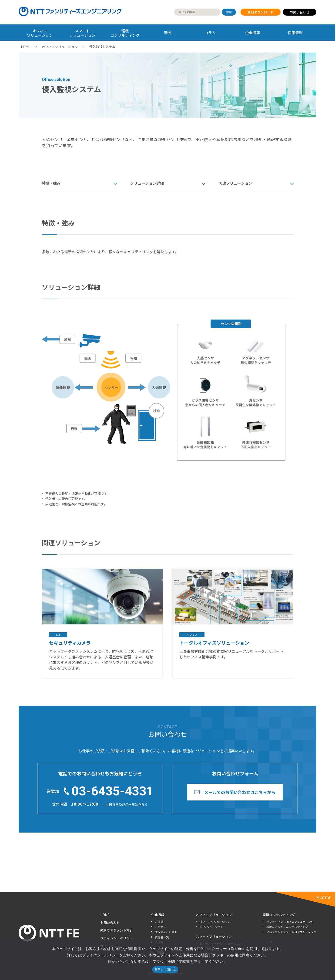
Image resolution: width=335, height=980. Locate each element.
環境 (125, 33)
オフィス (40, 33)
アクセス (160, 927)
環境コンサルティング (279, 915)
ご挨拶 (159, 922)
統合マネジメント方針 (117, 930)
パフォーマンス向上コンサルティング (290, 922)
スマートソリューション (214, 937)
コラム (210, 33)
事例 (167, 33)
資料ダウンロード (261, 12)
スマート (82, 33)
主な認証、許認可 (166, 932)
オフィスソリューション (60, 47)
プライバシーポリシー (117, 938)
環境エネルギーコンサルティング (287, 927)
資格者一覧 (162, 937)
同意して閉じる (165, 970)
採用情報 (295, 33)
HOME (26, 47)
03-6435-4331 (113, 791)
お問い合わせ (300, 12)
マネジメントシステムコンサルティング (291, 932)
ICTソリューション (211, 927)
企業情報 (253, 33)
